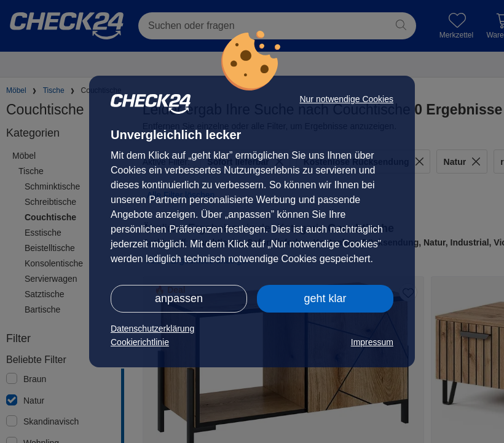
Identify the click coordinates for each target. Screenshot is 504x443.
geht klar (325, 298)
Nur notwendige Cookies (346, 99)
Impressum (372, 342)
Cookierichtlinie (140, 342)
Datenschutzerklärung (152, 329)
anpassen (179, 298)
